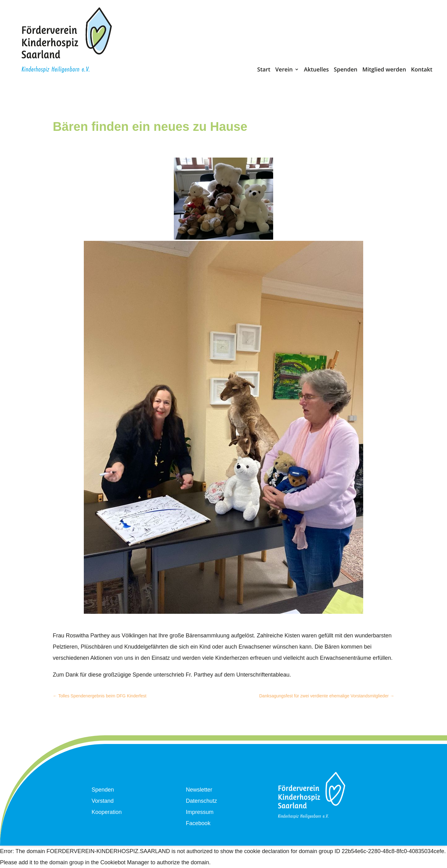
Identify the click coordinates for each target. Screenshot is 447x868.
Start (264, 71)
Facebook (198, 823)
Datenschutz (201, 801)
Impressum (200, 812)
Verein (284, 71)
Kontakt (422, 71)
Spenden (345, 71)
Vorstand (103, 801)
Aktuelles (316, 71)
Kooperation (107, 812)
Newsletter (199, 790)
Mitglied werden (384, 71)
